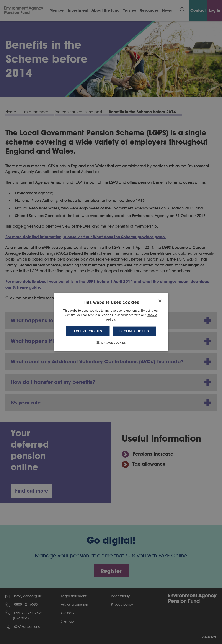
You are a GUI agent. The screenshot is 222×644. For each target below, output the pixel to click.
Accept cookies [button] (88, 331)
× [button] (160, 301)
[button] (111, 342)
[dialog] (111, 322)
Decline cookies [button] (134, 331)
